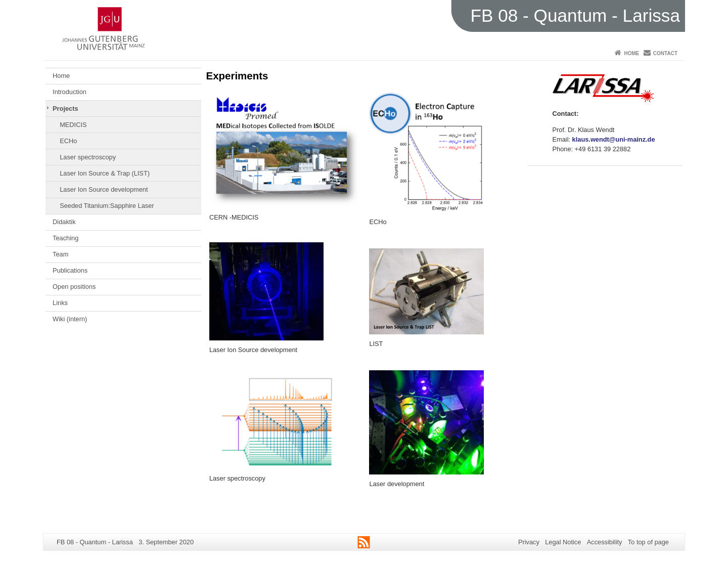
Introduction (70, 92)
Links (60, 303)
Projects (65, 109)
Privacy (529, 542)
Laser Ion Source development (104, 189)
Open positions (74, 287)
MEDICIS (73, 125)
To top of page (648, 542)
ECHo (68, 141)
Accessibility (605, 542)
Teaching (65, 238)
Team (60, 254)
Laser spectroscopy (88, 157)
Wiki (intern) (70, 319)
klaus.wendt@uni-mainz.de (614, 139)
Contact (665, 53)
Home (631, 53)
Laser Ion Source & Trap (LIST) (105, 173)
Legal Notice (563, 542)
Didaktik (64, 222)
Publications (70, 270)
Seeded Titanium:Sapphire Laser (107, 206)
